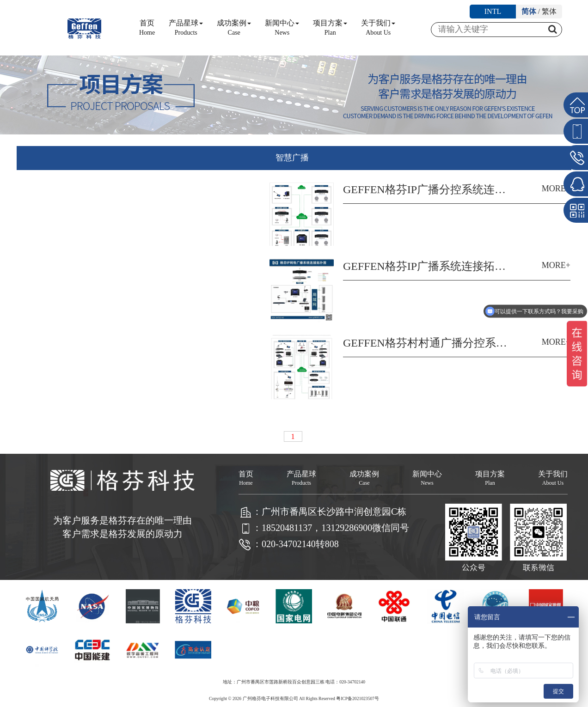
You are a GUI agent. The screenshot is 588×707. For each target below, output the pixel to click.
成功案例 (234, 27)
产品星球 (186, 27)
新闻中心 (282, 27)
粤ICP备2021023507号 (358, 698)
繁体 (549, 11)
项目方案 (330, 27)
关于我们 (378, 27)
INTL (493, 11)
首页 (147, 27)
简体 (529, 11)
